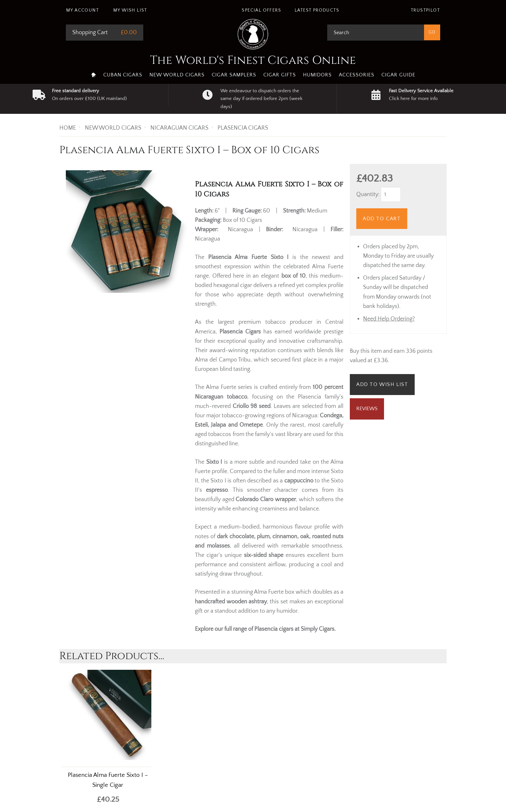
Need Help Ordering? (389, 319)
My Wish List (130, 10)
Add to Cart (382, 219)
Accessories (357, 75)
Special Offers (261, 10)
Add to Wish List (382, 384)
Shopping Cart (90, 33)
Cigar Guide (398, 75)
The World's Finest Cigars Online (253, 60)
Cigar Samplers (234, 75)
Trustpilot (425, 10)
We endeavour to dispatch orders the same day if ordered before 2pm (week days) (261, 99)
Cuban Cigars (123, 75)
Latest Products (317, 10)
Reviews (367, 409)
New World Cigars (177, 75)
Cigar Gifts (280, 75)
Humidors (317, 75)
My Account (82, 10)
